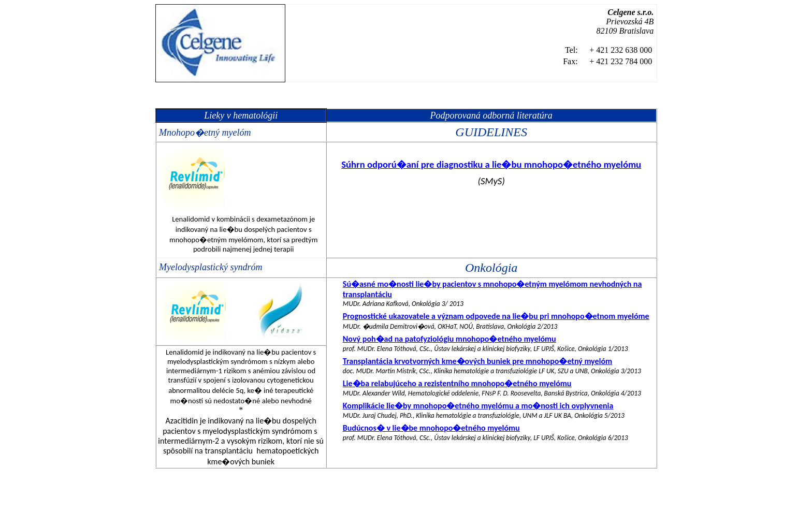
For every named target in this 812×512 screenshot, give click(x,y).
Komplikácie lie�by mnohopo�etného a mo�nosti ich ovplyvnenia (478, 406)
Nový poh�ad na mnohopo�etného (450, 339)
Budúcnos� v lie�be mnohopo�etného (431, 428)
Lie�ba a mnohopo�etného (457, 383)
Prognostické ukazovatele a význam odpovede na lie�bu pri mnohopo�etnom (496, 316)
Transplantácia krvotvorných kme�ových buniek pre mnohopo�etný (477, 361)
